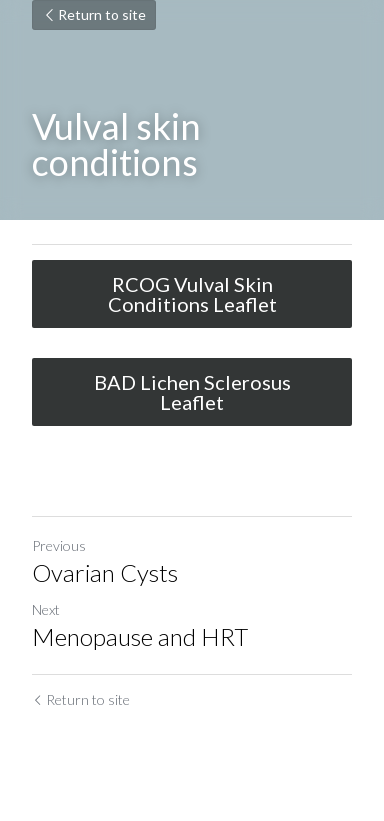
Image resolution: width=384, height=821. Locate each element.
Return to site (94, 14)
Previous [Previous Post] (59, 545)
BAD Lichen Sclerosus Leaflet (192, 392)
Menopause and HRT (140, 636)
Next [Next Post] (46, 609)
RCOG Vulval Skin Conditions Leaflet (192, 294)
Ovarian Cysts (105, 572)
